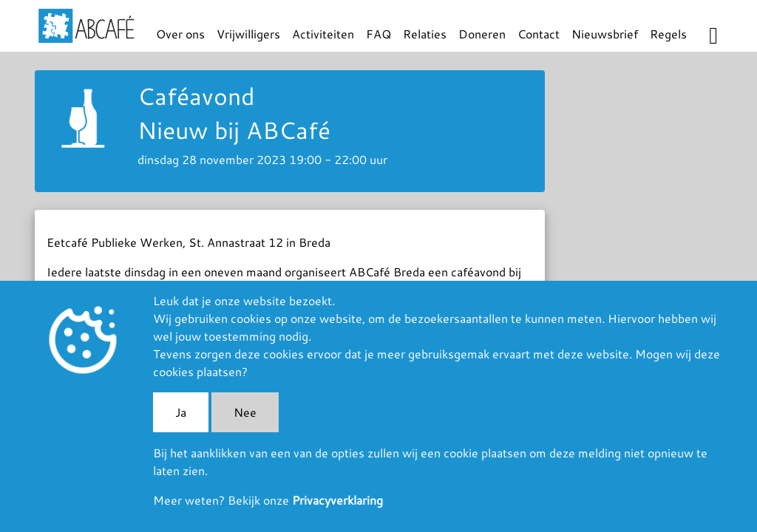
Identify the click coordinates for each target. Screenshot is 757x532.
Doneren (482, 34)
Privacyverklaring (337, 500)
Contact (539, 34)
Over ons (180, 34)
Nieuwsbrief (605, 34)
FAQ (378, 34)
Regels (668, 34)
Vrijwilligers (248, 34)
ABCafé (86, 26)
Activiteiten (323, 34)
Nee (245, 412)
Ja (181, 412)
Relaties (425, 34)
